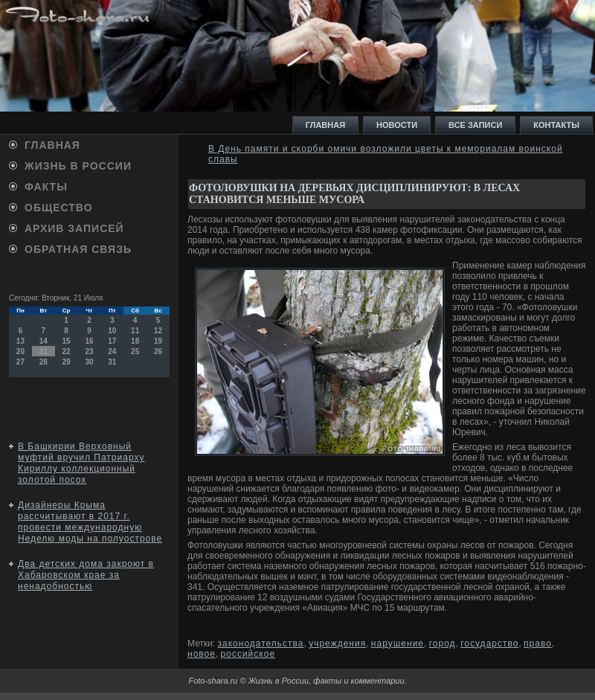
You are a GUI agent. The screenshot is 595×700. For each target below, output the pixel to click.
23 (89, 351)
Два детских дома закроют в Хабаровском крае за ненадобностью (86, 575)
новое (202, 654)
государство (489, 643)
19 (158, 341)
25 (135, 351)
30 (89, 362)
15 (67, 341)
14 (44, 341)
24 (112, 351)
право (538, 643)
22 (67, 351)
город (443, 643)
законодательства (261, 643)
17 (112, 341)
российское (248, 654)
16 (89, 341)
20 (20, 351)
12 (158, 331)
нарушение (398, 643)
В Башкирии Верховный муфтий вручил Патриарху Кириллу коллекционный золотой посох (81, 463)
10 (112, 331)
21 (44, 351)
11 (135, 331)
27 (20, 362)
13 (20, 341)
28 (44, 362)
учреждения (337, 643)
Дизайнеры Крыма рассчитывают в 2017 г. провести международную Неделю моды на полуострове (90, 522)
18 (135, 341)
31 (112, 362)
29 (67, 362)
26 (158, 351)
